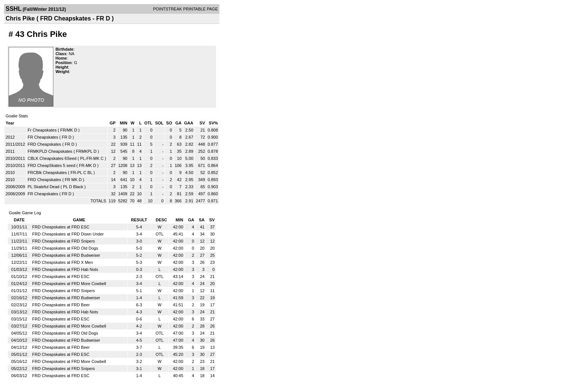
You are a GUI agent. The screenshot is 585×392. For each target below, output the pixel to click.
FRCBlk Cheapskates (47, 173)
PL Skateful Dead (43, 187)
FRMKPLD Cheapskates (50, 151)
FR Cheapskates (43, 137)
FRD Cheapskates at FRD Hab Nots (65, 269)
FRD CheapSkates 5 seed (51, 165)
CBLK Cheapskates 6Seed (52, 158)
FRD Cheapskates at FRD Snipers (63, 241)
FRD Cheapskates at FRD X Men (62, 262)
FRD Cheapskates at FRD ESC (61, 227)
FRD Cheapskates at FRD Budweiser (66, 255)
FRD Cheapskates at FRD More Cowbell (69, 284)
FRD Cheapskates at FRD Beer (61, 305)
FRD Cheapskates (44, 144)
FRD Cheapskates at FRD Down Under (68, 234)
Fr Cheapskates (42, 130)
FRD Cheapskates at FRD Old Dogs (65, 248)
